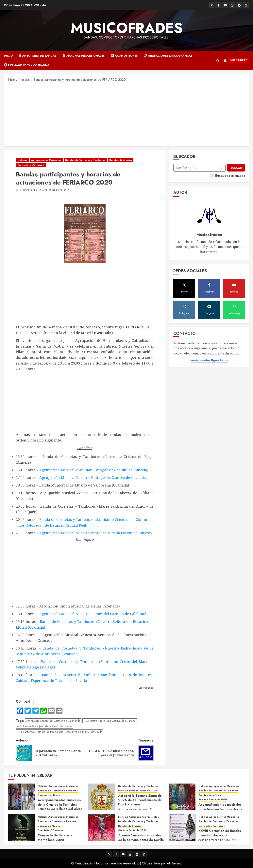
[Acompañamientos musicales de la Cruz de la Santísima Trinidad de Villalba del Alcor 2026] (21, 797)
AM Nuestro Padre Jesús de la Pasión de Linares (44, 726)
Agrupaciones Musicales (46, 160)
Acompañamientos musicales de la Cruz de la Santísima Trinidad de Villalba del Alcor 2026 (60, 807)
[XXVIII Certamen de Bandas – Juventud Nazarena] (182, 828)
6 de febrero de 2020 (56, 191)
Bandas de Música (121, 160)
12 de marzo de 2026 (135, 810)
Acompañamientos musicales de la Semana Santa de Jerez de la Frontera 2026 (220, 809)
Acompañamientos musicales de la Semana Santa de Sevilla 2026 (141, 840)
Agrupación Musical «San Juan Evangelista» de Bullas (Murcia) (94, 470)
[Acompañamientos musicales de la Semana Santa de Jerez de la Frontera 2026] (182, 797)
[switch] (211, 176)
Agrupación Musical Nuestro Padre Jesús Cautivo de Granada (93, 477)
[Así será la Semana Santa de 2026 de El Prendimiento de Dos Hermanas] (102, 797)
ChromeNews (151, 863)
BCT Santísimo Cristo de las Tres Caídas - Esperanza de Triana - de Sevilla (60, 732)
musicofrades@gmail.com (209, 360)
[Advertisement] (126, 114)
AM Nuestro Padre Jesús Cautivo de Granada (110, 721)
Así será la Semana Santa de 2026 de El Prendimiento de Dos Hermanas (140, 800)
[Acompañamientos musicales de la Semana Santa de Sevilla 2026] (102, 828)
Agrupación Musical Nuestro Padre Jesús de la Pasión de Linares (96, 533)
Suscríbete (235, 61)
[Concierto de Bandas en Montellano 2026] (21, 828)
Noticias (22, 160)
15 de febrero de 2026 (216, 841)
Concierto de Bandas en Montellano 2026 (56, 838)
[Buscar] (236, 168)
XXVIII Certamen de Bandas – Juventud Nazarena (221, 833)
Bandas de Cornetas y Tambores (85, 160)
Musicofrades (127, 28)
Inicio (8, 56)
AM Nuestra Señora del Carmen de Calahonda (53, 721)
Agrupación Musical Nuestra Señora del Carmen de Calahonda (94, 614)
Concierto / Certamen (31, 165)
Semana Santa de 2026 (143, 791)
